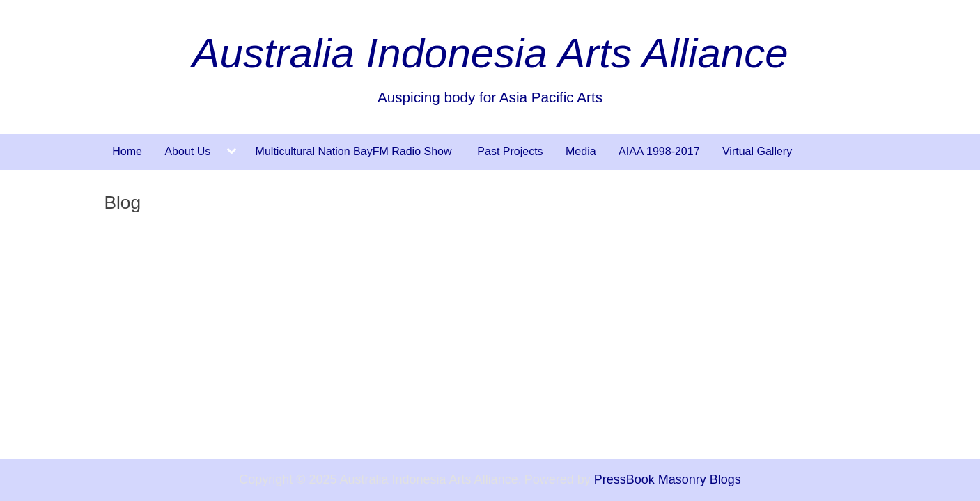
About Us (187, 151)
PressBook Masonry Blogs (668, 479)
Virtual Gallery (757, 151)
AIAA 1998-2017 (659, 151)
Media (581, 151)
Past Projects (510, 151)
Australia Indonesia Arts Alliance (490, 53)
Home (127, 151)
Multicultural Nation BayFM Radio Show (355, 151)
